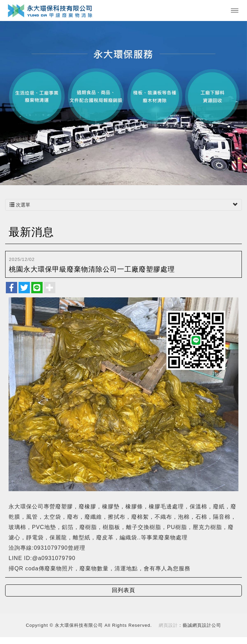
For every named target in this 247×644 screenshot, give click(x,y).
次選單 (123, 205)
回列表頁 (124, 590)
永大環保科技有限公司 (50, 10)
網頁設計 (168, 625)
